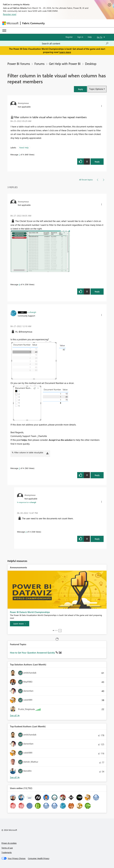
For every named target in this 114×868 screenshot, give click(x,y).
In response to (27, 502)
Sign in (80, 37)
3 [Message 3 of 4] (26, 532)
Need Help (24, 147)
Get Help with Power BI (65, 64)
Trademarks (7, 852)
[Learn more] (20, 624)
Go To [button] (100, 37)
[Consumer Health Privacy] (39, 858)
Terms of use (7, 848)
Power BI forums (19, 64)
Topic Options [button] (96, 89)
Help (90, 37)
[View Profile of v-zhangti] (32, 312)
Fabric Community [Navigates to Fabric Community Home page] (33, 23)
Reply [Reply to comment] (97, 291)
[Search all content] (75, 43)
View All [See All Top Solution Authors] (15, 715)
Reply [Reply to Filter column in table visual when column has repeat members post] (97, 162)
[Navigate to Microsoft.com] (10, 23)
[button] (80, 89)
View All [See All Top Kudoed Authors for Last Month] (15, 777)
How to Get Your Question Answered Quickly (33, 653)
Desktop (91, 64)
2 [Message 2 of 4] (19, 468)
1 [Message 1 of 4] (19, 154)
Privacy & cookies (9, 843)
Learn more (65, 52)
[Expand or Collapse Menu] (4, 31)
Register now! (10, 14)
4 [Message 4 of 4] (19, 284)
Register (69, 37)
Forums (39, 64)
